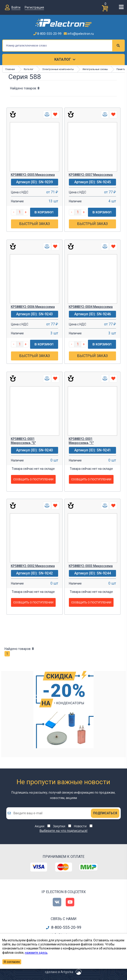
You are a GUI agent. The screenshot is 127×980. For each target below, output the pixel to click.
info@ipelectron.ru (79, 34)
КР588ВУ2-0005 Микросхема (33, 175)
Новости (80, 826)
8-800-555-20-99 (47, 34)
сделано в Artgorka (59, 972)
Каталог (63, 59)
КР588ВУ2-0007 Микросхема (91, 175)
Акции (40, 826)
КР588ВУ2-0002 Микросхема (33, 566)
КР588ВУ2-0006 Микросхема (33, 307)
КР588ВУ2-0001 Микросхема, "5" (23, 441)
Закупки (59, 826)
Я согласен (12, 962)
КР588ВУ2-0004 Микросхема (91, 307)
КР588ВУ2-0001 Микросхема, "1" (81, 441)
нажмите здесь (36, 953)
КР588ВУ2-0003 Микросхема (91, 566)
